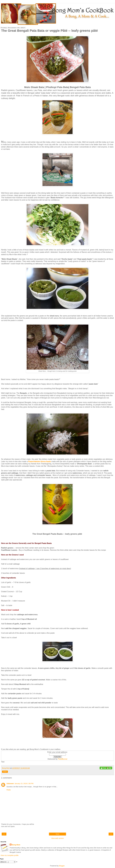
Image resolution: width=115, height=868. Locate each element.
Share (5, 772)
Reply (9, 790)
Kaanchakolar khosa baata (40, 461)
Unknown (10, 784)
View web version (57, 838)
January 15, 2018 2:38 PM (24, 784)
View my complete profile (10, 855)
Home (57, 834)
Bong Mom (16, 845)
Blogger (62, 866)
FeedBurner (63, 759)
